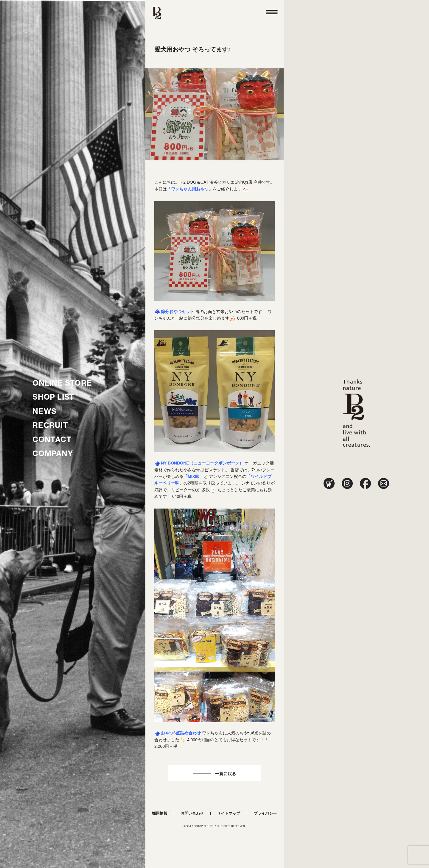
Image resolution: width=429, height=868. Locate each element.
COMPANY (53, 453)
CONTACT (52, 440)
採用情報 (160, 813)
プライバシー (265, 813)
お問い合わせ (192, 813)
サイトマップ (229, 813)
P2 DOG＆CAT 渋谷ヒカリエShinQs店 (216, 182)
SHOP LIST (53, 397)
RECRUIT (50, 425)
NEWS (45, 411)
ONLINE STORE (62, 383)
